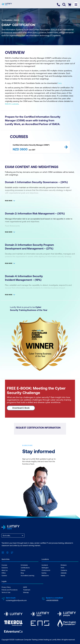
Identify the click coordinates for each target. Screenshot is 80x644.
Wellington (45, 568)
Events (23, 570)
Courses (4, 565)
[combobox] (3, 536)
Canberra (64, 570)
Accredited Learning (27, 576)
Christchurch (46, 570)
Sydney (44, 573)
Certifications (7, 20)
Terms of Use (6, 592)
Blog (22, 573)
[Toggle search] (64, 5)
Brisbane (64, 565)
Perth (62, 568)
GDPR (25, 587)
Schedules (24, 565)
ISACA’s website (12, 104)
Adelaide (64, 573)
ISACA (17, 20)
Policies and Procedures (10, 590)
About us (5, 570)
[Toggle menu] (76, 5)
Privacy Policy (6, 587)
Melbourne (45, 576)
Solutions (5, 568)
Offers (4, 573)
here (60, 83)
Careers (4, 576)
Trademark (27, 590)
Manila (63, 576)
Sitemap (26, 592)
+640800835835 (52, 600)
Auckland (45, 565)
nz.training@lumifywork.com (16, 600)
